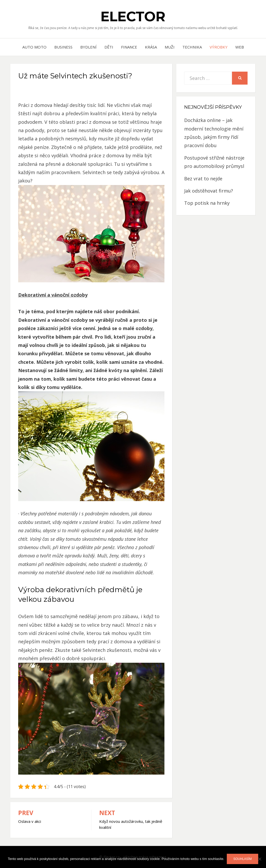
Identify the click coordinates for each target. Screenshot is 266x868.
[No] (260, 859)
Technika (192, 47)
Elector (133, 16)
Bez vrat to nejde (203, 179)
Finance (129, 47)
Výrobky (219, 47)
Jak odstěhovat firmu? (209, 191)
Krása (151, 47)
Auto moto (34, 47)
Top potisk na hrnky (207, 203)
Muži (170, 47)
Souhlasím (242, 859)
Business (63, 47)
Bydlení (88, 47)
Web (240, 47)
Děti (109, 47)
